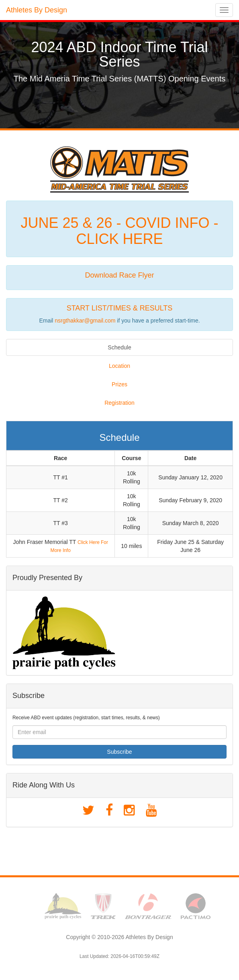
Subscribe (119, 752)
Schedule (119, 347)
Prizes (119, 384)
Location (119, 366)
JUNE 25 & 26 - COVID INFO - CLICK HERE (119, 231)
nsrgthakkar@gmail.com (85, 321)
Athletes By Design (37, 10)
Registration (119, 403)
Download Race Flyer (119, 275)
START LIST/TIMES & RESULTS (120, 308)
